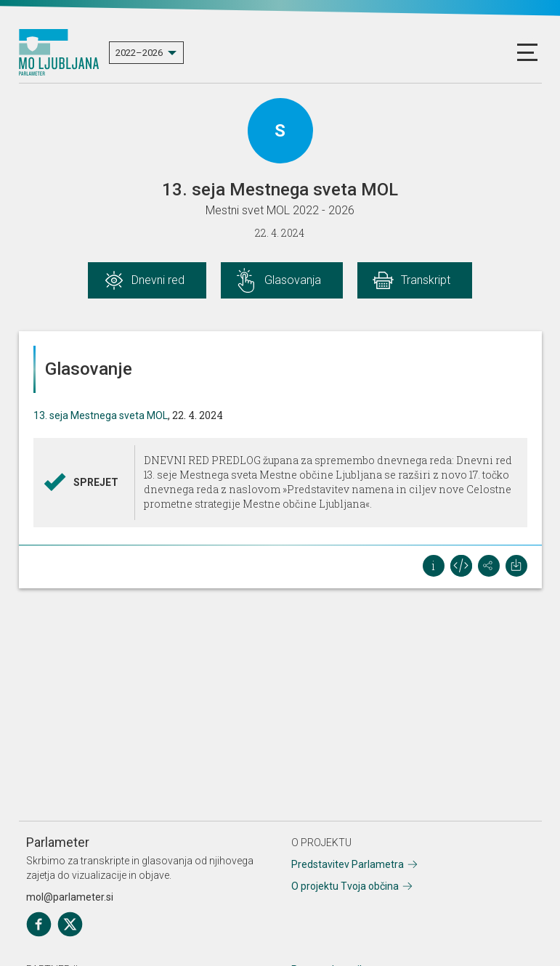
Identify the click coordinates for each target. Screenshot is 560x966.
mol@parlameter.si (70, 897)
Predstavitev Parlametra (348, 864)
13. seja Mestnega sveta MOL (101, 415)
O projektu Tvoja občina (345, 886)
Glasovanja (293, 280)
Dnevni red (158, 280)
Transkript (426, 280)
